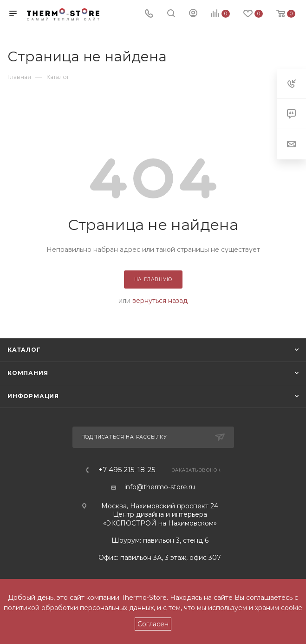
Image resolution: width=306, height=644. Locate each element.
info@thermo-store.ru (160, 487)
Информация (33, 396)
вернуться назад (160, 301)
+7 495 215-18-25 (127, 470)
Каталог (24, 350)
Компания (28, 373)
